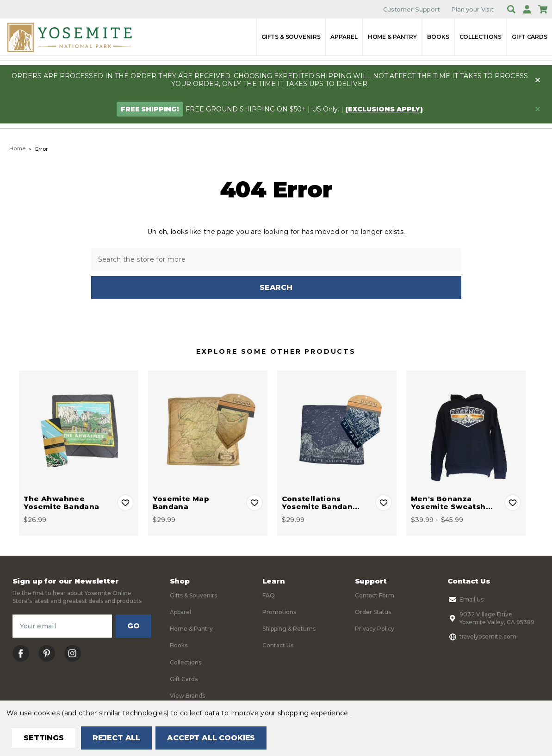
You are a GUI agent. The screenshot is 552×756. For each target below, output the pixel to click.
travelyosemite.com (482, 637)
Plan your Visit (472, 9)
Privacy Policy (375, 629)
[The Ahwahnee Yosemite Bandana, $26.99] (79, 430)
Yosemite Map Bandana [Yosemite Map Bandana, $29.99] (181, 503)
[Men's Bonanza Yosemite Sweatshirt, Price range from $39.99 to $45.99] (466, 430)
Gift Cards (530, 37)
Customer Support (412, 9)
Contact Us (278, 646)
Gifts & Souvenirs (291, 37)
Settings (44, 738)
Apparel (344, 37)
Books (438, 37)
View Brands (187, 696)
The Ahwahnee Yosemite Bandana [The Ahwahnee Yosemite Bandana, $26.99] (62, 503)
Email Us (465, 600)
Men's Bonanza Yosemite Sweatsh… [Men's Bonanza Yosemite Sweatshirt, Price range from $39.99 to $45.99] (452, 503)
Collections (481, 37)
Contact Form (375, 595)
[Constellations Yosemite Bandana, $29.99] (337, 430)
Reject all (116, 738)
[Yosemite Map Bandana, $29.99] (208, 430)
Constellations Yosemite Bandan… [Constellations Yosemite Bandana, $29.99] (321, 503)
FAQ (269, 595)
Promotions (279, 612)
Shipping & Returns (289, 629)
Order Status (373, 612)
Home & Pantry (392, 37)
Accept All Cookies (211, 738)
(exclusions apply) (384, 109)
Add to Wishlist (125, 503)
